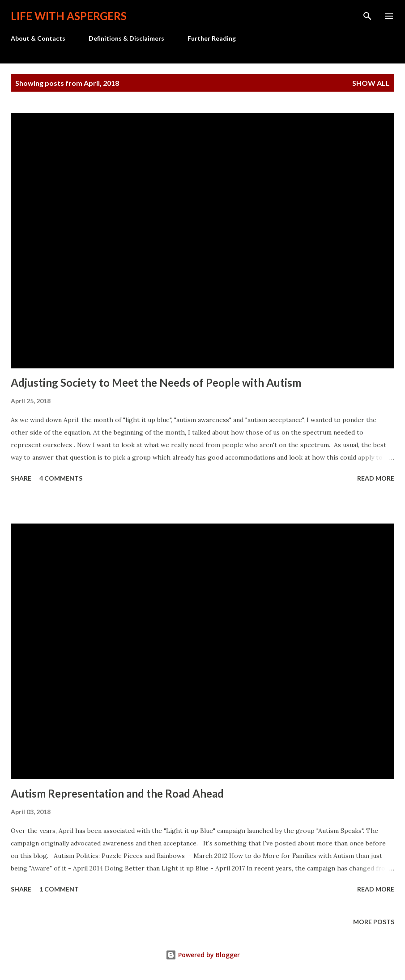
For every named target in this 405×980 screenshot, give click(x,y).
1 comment (59, 889)
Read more (376, 478)
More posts (374, 922)
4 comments (61, 478)
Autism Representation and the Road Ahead (117, 793)
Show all (371, 83)
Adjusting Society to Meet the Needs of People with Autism (156, 382)
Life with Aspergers (69, 16)
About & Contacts (38, 38)
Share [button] (21, 478)
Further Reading (212, 38)
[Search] (367, 16)
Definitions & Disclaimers (126, 38)
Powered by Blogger (203, 955)
